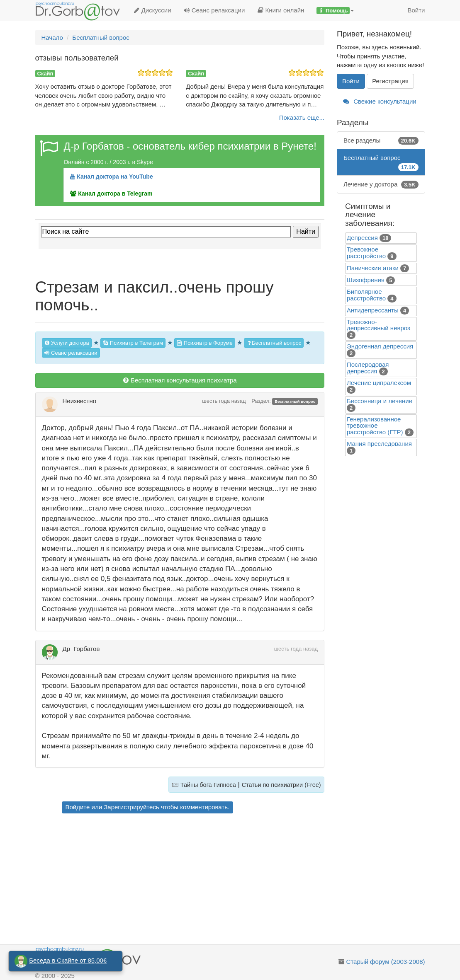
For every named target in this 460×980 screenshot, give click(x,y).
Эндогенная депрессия (380, 346)
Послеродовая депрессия (368, 368)
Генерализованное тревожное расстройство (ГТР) (375, 426)
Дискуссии (152, 10)
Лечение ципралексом (379, 383)
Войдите (78, 807)
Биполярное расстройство (366, 295)
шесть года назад (224, 401)
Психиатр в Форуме (204, 343)
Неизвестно (80, 401)
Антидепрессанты (373, 310)
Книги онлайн (281, 10)
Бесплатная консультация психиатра (180, 380)
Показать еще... (302, 117)
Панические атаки (373, 268)
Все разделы (381, 140)
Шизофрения (366, 280)
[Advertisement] (192, 880)
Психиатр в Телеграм (133, 343)
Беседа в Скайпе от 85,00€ (68, 960)
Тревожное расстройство (366, 253)
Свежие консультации (380, 101)
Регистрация (390, 81)
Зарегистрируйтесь (131, 807)
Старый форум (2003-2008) (386, 962)
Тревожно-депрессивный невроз (378, 325)
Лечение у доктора (381, 184)
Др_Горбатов (81, 649)
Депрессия (362, 238)
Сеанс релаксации (214, 10)
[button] (335, 10)
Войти (416, 10)
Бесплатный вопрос (274, 343)
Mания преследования (379, 444)
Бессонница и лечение (380, 401)
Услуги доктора (67, 343)
